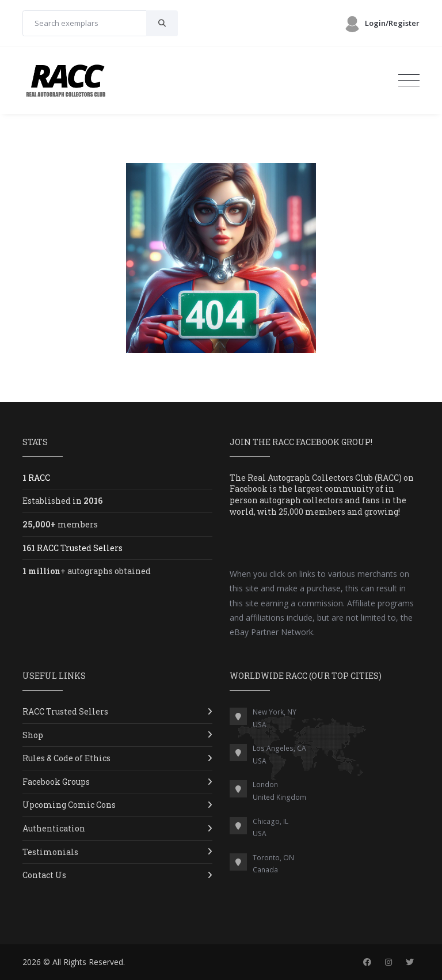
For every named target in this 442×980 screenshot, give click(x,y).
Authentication (54, 828)
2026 (32, 962)
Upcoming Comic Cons (69, 805)
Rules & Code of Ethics (66, 758)
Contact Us (44, 875)
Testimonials (50, 852)
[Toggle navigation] (409, 81)
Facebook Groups (56, 782)
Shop (33, 735)
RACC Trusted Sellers (65, 711)
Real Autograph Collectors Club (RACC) (325, 478)
